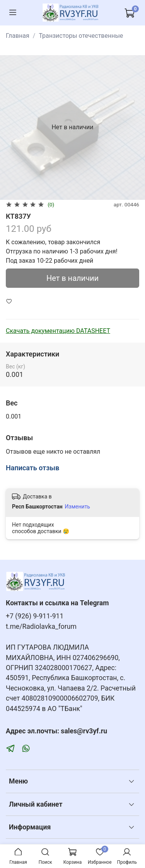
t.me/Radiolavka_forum (41, 627)
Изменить (78, 507)
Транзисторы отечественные (81, 36)
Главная (18, 36)
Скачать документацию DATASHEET (58, 331)
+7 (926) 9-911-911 (35, 616)
